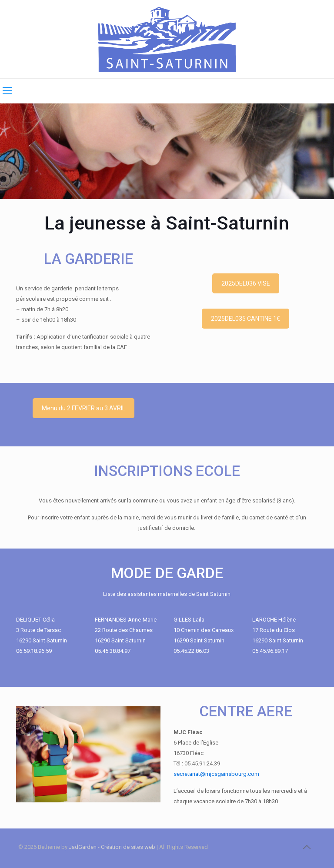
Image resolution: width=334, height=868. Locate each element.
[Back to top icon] (307, 847)
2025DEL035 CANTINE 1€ (245, 319)
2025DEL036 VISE (246, 283)
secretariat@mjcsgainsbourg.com (216, 774)
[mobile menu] (7, 91)
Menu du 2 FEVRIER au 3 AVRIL (83, 408)
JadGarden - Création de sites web (112, 847)
